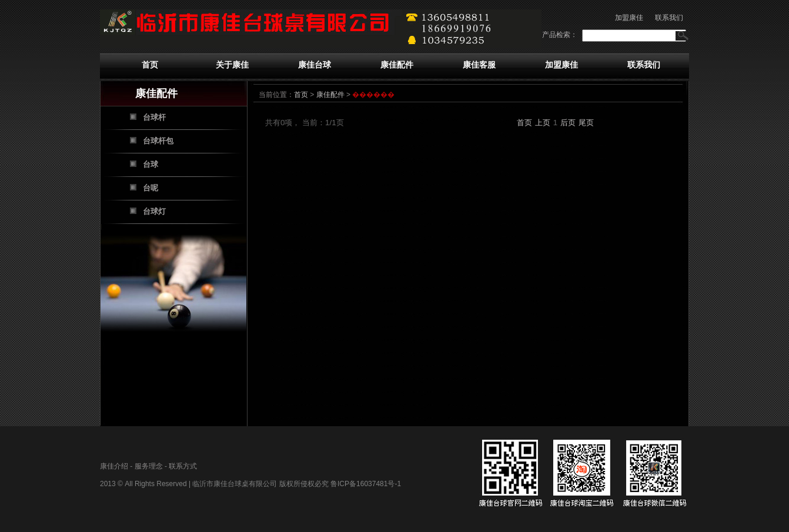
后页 (568, 123)
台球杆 (154, 117)
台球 (151, 164)
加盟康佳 (629, 18)
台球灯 (154, 211)
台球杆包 (158, 141)
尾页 (586, 123)
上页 (543, 123)
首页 (150, 65)
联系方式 (183, 466)
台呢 (151, 188)
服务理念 (149, 466)
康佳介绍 (114, 466)
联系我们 (669, 18)
